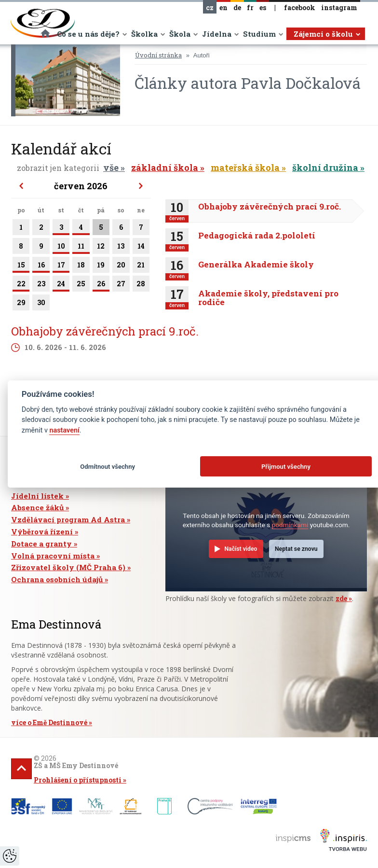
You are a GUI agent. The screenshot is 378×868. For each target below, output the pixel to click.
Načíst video (241, 549)
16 (41, 266)
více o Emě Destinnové (49, 722)
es (263, 7)
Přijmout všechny (286, 467)
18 (81, 266)
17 (61, 266)
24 (61, 285)
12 (101, 248)
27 (121, 285)
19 (101, 266)
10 (61, 248)
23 (41, 285)
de (237, 7)
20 (121, 266)
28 (141, 285)
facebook (300, 7)
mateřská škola (245, 168)
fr (250, 7)
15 (21, 266)
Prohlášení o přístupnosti (78, 780)
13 (121, 248)
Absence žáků (37, 507)
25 (81, 285)
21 (141, 266)
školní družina (325, 168)
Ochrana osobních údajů (57, 579)
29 (21, 304)
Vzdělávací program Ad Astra (68, 519)
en (223, 7)
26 (101, 285)
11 (81, 248)
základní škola (165, 168)
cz (210, 7)
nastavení (64, 430)
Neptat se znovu (296, 549)
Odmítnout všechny (108, 467)
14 (141, 248)
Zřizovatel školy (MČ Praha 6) (68, 567)
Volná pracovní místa (53, 556)
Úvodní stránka (158, 55)
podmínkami (290, 525)
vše (111, 168)
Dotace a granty (41, 544)
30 (41, 304)
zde (341, 598)
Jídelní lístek (37, 496)
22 (21, 285)
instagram (339, 7)
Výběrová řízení (42, 532)
